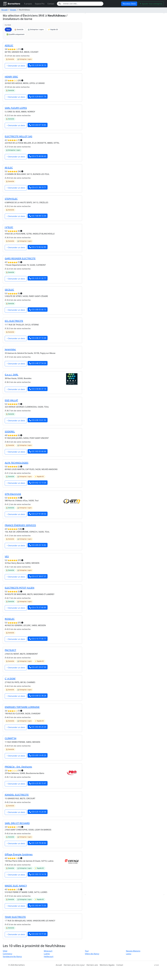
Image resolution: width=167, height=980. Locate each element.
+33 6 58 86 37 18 (38, 389)
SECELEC (9, 290)
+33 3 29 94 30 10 (38, 65)
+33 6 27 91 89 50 (38, 514)
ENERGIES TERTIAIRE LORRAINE (22, 707)
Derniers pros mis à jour (74, 965)
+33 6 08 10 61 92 (38, 420)
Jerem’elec (10, 349)
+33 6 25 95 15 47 (38, 783)
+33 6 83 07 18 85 (38, 125)
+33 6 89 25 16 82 (38, 545)
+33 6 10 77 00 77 (38, 639)
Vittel (5, 951)
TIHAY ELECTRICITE (15, 917)
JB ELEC (9, 168)
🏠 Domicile (19, 29)
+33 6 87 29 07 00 (38, 667)
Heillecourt (49, 957)
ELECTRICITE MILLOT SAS (18, 136)
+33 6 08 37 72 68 (38, 338)
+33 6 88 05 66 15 (38, 310)
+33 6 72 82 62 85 (38, 247)
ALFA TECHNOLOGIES (17, 463)
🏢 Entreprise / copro (36, 29)
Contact (51, 4)
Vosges (13, 10)
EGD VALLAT (11, 400)
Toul (87, 951)
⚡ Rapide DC (53, 29)
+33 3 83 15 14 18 (38, 874)
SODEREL (10, 432)
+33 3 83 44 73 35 (38, 905)
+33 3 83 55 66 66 (38, 451)
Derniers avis (92, 965)
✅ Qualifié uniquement (15, 34)
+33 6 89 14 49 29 (38, 755)
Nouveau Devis (129, 4)
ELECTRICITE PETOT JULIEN (20, 588)
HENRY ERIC (11, 77)
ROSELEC (10, 619)
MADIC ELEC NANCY (16, 886)
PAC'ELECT (10, 650)
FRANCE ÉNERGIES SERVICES (20, 525)
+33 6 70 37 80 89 (38, 607)
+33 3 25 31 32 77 (38, 278)
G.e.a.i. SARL (12, 375)
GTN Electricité (13, 494)
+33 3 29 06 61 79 (38, 96)
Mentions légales (107, 965)
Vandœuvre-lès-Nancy (12, 957)
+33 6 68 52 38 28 (38, 696)
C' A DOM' (10, 679)
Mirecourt (48, 951)
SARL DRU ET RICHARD (17, 823)
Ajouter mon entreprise (151, 4)
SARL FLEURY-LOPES (16, 108)
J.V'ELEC (9, 227)
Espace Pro (40, 4)
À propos (28, 4)
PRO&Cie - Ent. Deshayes (18, 767)
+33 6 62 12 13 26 (38, 483)
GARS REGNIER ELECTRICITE (20, 258)
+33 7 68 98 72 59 (38, 216)
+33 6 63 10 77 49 (38, 934)
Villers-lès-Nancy (92, 954)
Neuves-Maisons (133, 951)
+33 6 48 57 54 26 (38, 363)
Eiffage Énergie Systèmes (19, 854)
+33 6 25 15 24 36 (38, 812)
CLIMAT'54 (10, 738)
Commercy (7, 954)
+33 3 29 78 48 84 (38, 843)
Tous (8, 29)
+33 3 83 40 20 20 (38, 727)
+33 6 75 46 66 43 (38, 156)
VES (7, 556)
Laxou (129, 954)
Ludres (47, 954)
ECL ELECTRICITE (14, 321)
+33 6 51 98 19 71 (38, 187)
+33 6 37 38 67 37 (38, 576)
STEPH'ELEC (11, 199)
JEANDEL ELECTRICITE (17, 795)
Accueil (4, 10)
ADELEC (9, 45)
